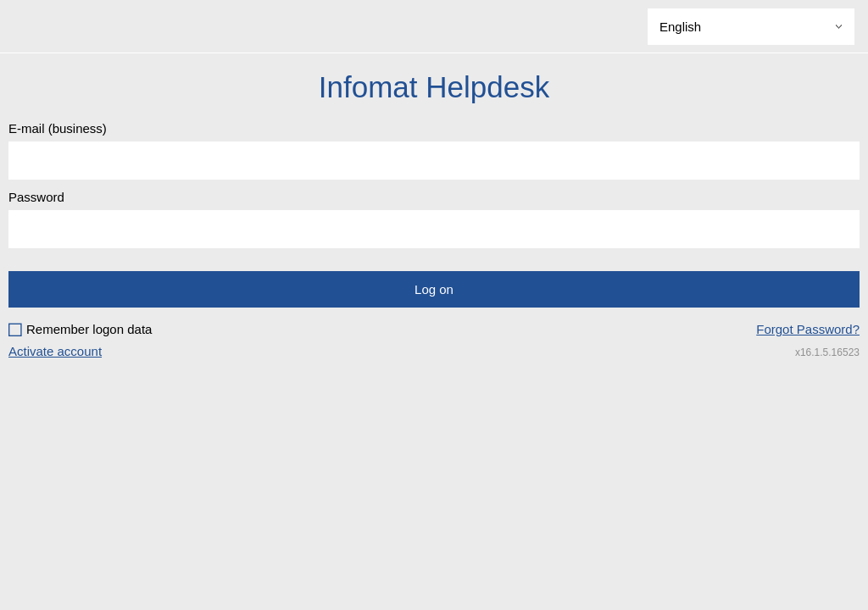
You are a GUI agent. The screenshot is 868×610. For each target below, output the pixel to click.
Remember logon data (89, 329)
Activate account (55, 351)
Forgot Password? (808, 329)
